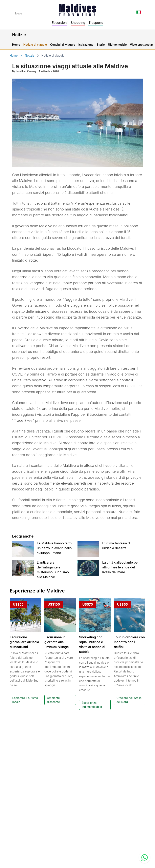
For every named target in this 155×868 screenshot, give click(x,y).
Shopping (78, 23)
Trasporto (96, 23)
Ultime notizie (117, 45)
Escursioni (60, 23)
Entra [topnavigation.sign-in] (18, 14)
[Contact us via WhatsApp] (145, 857)
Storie (101, 45)
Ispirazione (86, 45)
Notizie (29, 55)
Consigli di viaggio (63, 45)
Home (16, 45)
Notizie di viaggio (35, 45)
